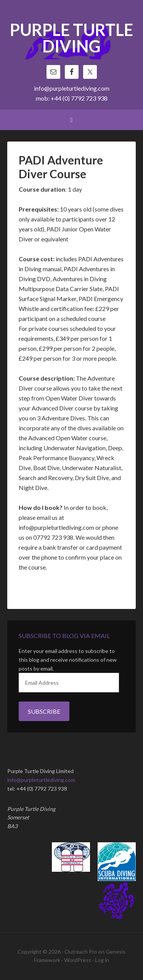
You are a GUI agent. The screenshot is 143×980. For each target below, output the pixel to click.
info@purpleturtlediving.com (72, 88)
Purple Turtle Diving (71, 39)
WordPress (78, 960)
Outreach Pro (81, 952)
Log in (102, 960)
